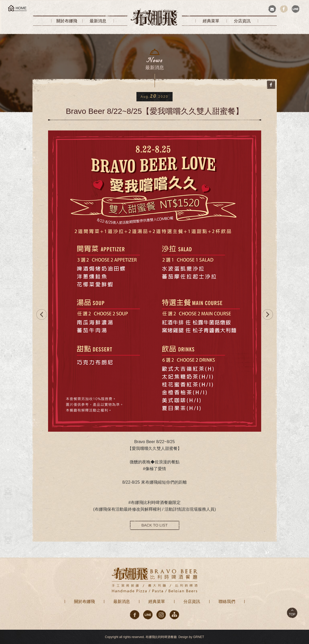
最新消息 (122, 602)
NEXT (269, 314)
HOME (21, 8)
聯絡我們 (227, 602)
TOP (292, 614)
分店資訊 (192, 602)
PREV (40, 314)
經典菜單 (157, 602)
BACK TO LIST (154, 525)
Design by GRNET (191, 637)
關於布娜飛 (84, 602)
